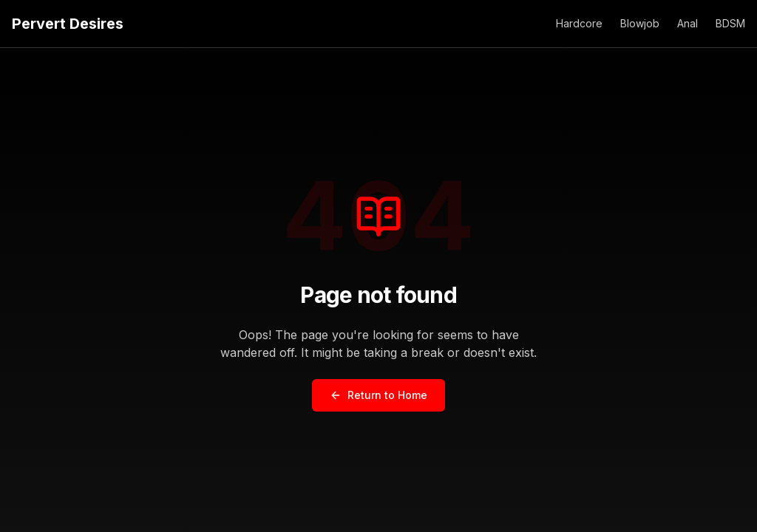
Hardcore (579, 23)
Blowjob (640, 23)
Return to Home (378, 395)
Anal (688, 23)
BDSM (730, 23)
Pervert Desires (68, 24)
